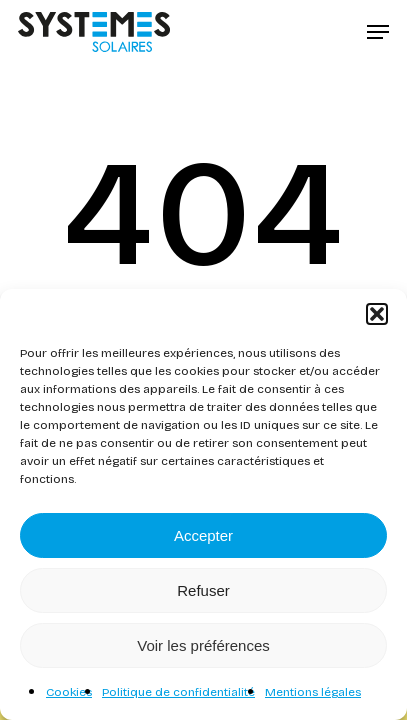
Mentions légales (313, 692)
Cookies (69, 692)
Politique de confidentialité (178, 692)
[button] (377, 314)
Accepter (203, 535)
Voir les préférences (203, 645)
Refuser (203, 590)
